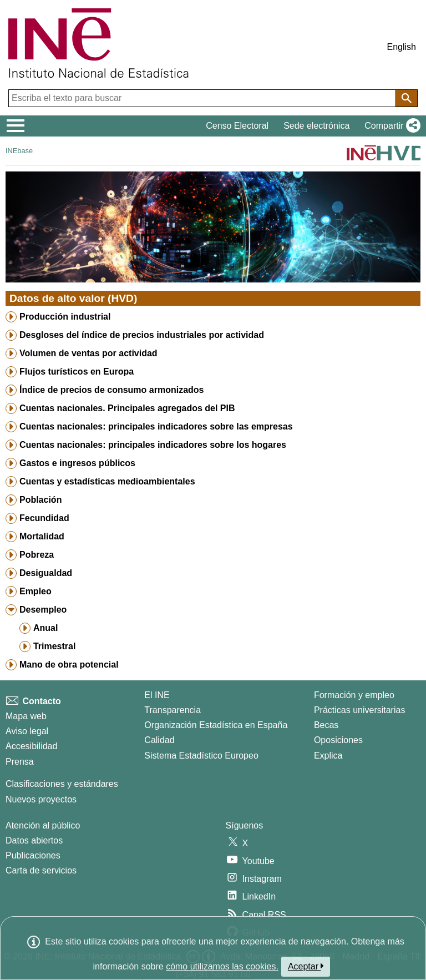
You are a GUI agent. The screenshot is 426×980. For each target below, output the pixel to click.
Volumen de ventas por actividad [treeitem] (88, 353)
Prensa (20, 762)
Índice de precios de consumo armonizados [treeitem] (112, 390)
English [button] (402, 47)
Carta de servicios (41, 870)
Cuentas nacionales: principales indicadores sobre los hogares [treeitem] (153, 445)
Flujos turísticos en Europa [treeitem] (77, 372)
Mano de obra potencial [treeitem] (69, 665)
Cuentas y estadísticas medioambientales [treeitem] (107, 481)
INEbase (19, 151)
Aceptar (306, 966)
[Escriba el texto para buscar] (203, 98)
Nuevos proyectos (41, 799)
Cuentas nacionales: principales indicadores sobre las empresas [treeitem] (156, 426)
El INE (157, 695)
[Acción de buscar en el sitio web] (407, 98)
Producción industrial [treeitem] (65, 317)
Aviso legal (27, 731)
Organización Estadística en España (216, 725)
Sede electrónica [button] (316, 126)
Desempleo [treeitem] (43, 610)
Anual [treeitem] (45, 628)
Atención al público (43, 825)
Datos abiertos (34, 840)
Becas (326, 725)
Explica (328, 756)
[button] (390, 126)
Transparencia (173, 710)
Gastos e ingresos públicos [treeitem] (77, 463)
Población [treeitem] (40, 500)
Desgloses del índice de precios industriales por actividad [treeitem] (142, 335)
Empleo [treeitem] (35, 591)
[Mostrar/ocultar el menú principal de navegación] (16, 126)
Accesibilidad (31, 746)
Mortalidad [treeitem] (42, 536)
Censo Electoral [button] (237, 126)
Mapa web (26, 716)
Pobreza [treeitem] (37, 555)
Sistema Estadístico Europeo (201, 756)
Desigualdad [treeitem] (46, 573)
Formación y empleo (354, 695)
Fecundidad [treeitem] (44, 518)
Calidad (159, 740)
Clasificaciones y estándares (62, 784)
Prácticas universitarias (360, 710)
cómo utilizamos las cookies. (222, 966)
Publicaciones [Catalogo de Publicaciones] (33, 855)
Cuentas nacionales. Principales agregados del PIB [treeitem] (127, 408)
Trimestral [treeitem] (54, 646)
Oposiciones (338, 740)
